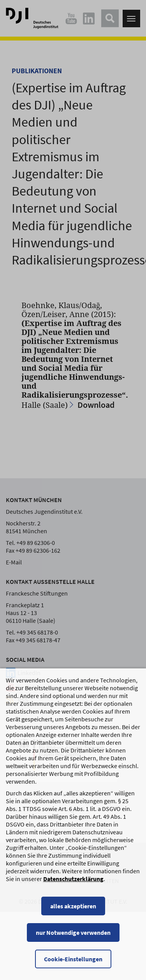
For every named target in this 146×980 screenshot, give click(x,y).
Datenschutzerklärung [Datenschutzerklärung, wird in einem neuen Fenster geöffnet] (73, 886)
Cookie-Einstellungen (73, 966)
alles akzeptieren (73, 913)
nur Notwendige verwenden (73, 940)
